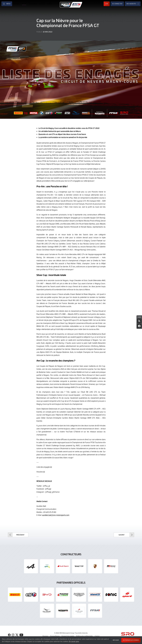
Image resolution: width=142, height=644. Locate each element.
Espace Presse (55, 636)
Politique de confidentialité (84, 636)
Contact (97, 636)
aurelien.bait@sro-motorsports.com (56, 515)
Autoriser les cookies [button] (131, 640)
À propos (45, 636)
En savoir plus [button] (74, 641)
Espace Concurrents (68, 636)
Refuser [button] (116, 640)
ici (51, 467)
